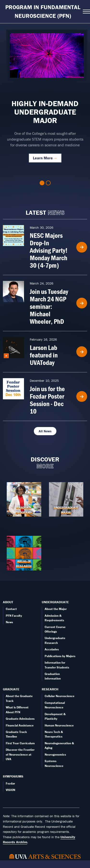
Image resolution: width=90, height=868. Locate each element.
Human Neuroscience (59, 725)
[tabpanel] (45, 99)
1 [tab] (42, 183)
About (8, 602)
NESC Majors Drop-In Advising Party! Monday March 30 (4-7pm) (49, 250)
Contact (11, 609)
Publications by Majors (60, 656)
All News (45, 431)
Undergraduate (55, 602)
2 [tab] (48, 183)
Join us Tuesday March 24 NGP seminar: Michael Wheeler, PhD (49, 306)
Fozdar (10, 783)
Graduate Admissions (20, 719)
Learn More (43, 158)
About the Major (56, 609)
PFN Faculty (14, 616)
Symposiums (13, 776)
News (9, 622)
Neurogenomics (55, 755)
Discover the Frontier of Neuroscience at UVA (20, 754)
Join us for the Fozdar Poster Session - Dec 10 (47, 400)
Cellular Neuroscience (60, 696)
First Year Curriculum (20, 743)
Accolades (52, 649)
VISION (10, 790)
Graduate (11, 689)
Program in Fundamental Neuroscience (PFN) (43, 11)
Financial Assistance (20, 725)
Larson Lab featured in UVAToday (44, 355)
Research (50, 689)
